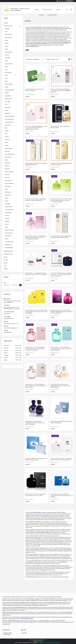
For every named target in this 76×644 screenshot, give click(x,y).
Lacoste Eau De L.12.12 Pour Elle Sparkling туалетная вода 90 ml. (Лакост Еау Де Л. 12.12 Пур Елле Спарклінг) (35, 349)
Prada (6, 189)
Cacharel (7, 55)
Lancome (7, 140)
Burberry (7, 43)
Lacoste (7, 137)
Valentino (7, 221)
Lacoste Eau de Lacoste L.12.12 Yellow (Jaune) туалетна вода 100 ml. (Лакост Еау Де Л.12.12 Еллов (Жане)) (36, 312)
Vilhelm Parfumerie (9, 230)
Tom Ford (7, 215)
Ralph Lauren (8, 192)
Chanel (6, 67)
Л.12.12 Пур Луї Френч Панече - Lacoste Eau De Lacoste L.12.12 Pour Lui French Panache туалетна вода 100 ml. (61, 275)
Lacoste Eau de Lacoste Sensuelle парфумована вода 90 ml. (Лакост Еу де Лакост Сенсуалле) (35, 423)
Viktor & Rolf (8, 236)
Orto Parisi (7, 178)
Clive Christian (8, 73)
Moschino (7, 166)
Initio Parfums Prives (10, 116)
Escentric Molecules (9, 90)
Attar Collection (8, 35)
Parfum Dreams (38, 27)
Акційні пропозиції (8, 251)
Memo (6, 160)
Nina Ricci (7, 175)
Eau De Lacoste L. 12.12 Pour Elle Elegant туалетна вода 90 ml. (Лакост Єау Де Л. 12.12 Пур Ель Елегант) (36, 386)
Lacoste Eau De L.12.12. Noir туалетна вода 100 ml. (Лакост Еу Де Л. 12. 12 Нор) (35, 495)
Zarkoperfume (8, 245)
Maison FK (7, 151)
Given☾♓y (7, 102)
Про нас (58, 10)
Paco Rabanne (8, 180)
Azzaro (7, 40)
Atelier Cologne (8, 38)
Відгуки (6, 263)
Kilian (6, 134)
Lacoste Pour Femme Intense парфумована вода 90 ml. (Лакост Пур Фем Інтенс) (36, 200)
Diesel (6, 78)
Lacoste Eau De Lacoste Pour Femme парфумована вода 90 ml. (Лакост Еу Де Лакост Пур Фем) (60, 386)
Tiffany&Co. (8, 204)
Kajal (6, 128)
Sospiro (7, 198)
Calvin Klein (7, 58)
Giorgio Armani (8, 99)
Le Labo (7, 145)
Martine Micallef (9, 148)
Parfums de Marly (9, 183)
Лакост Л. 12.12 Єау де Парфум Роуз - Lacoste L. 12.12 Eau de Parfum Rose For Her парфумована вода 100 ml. (36, 128)
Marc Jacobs (8, 157)
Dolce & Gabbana (9, 84)
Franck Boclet (8, 96)
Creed (6, 75)
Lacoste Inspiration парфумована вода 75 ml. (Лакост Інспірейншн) (61, 422)
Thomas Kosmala (9, 210)
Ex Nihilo (7, 93)
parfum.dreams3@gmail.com (11, 328)
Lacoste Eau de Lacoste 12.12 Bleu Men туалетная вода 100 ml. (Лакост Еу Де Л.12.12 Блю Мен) (62, 495)
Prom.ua (45, 640)
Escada (7, 87)
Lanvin (6, 143)
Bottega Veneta (9, 52)
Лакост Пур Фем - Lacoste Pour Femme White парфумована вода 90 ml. (36, 164)
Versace (7, 224)
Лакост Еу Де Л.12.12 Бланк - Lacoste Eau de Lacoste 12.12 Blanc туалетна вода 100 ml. (61, 459)
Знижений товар (9, 248)
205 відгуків (61, 1)
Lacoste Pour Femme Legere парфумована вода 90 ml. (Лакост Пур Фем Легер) (61, 237)
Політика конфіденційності (55, 643)
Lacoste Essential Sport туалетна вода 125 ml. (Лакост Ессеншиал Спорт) (36, 459)
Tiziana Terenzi (8, 207)
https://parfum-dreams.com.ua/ (11, 324)
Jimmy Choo (8, 125)
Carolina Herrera (9, 64)
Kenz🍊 (7, 131)
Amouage (7, 29)
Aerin (6, 32)
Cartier (6, 61)
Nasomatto (7, 169)
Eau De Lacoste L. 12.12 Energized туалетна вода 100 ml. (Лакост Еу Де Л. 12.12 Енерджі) (36, 274)
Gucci (6, 105)
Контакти (42, 15)
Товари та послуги (47, 10)
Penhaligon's (8, 186)
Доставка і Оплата (52, 15)
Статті (5, 266)
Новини (6, 269)
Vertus (6, 227)
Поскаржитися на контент (44, 643)
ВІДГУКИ (24, 633)
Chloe (6, 70)
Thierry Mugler (8, 213)
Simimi (6, 201)
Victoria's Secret (9, 233)
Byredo (6, 49)
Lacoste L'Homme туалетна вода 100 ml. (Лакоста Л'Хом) (60, 127)
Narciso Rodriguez (9, 172)
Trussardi (7, 218)
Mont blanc (7, 163)
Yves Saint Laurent (9, 242)
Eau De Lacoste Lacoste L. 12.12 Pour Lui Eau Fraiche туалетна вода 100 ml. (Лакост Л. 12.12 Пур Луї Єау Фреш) (61, 200)
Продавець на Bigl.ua (38, 641)
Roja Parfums (8, 195)
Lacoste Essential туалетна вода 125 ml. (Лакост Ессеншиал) (35, 90)
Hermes (7, 110)
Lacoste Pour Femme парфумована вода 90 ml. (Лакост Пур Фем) (61, 164)
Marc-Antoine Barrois (10, 154)
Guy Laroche (8, 108)
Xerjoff (6, 239)
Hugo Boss (7, 113)
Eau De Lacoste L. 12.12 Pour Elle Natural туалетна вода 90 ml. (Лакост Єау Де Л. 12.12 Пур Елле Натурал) (62, 349)
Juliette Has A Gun (9, 122)
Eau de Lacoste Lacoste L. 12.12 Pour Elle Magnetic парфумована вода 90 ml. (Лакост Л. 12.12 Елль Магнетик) (62, 312)
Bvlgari (6, 46)
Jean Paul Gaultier (9, 119)
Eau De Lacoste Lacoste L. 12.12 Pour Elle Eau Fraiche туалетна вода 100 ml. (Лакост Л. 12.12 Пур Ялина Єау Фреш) (36, 237)
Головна (37, 10)
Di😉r (6, 81)
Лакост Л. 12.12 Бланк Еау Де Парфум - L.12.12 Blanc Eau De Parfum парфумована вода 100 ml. (61, 91)
